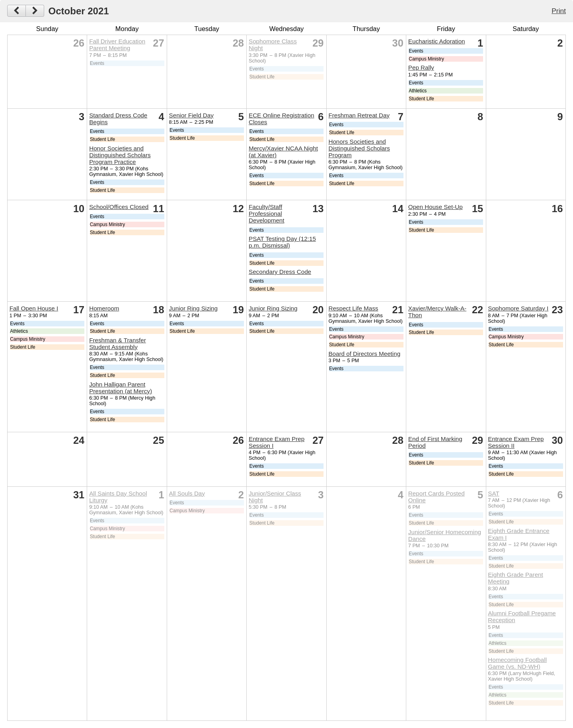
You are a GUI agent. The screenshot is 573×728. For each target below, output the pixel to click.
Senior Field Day (191, 115)
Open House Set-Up (436, 207)
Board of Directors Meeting (364, 354)
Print (559, 11)
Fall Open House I (34, 308)
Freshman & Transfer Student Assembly (118, 344)
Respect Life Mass (353, 308)
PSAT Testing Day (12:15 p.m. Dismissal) (282, 242)
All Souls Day (187, 493)
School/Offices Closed (119, 207)
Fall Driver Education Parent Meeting (117, 45)
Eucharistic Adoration (437, 41)
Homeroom (104, 308)
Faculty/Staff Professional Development (267, 214)
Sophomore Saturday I (518, 308)
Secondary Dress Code (280, 272)
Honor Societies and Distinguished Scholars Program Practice (120, 155)
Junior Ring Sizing (193, 308)
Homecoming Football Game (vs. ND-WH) (517, 663)
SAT (493, 493)
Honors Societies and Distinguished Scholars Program (359, 148)
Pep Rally (421, 67)
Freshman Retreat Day (359, 115)
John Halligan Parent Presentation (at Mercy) (121, 388)
